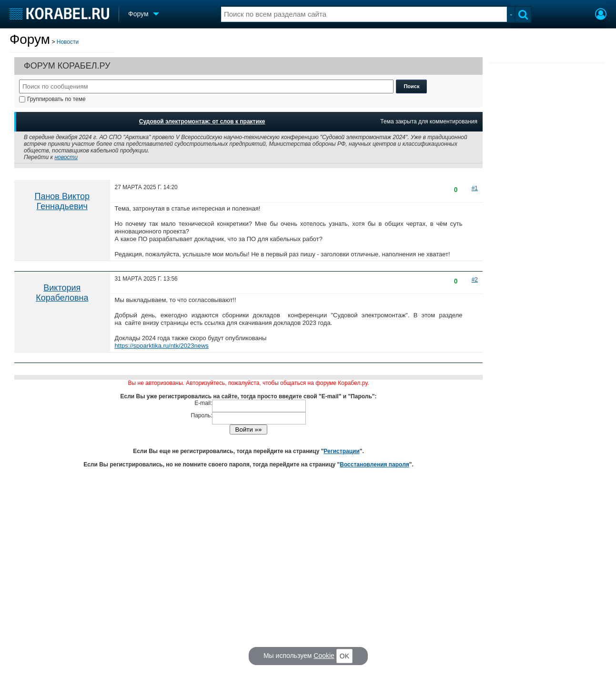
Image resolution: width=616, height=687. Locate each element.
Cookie (324, 656)
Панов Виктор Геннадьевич (62, 201)
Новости (68, 42)
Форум (30, 39)
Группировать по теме (52, 99)
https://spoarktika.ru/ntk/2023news (162, 346)
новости (66, 157)
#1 (475, 188)
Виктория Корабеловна (62, 293)
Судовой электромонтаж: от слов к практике (202, 121)
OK (344, 656)
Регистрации (341, 451)
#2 (475, 280)
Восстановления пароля (374, 465)
